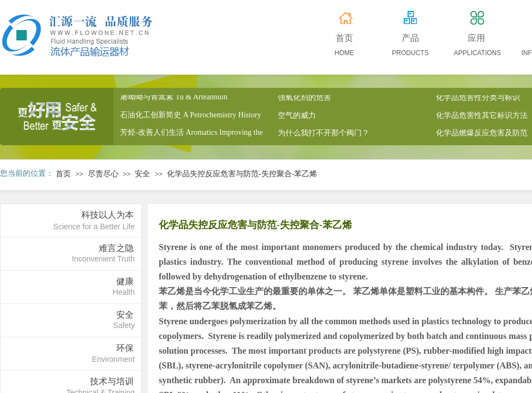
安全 (142, 174)
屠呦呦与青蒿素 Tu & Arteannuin (174, 99)
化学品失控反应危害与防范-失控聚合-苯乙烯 (242, 174)
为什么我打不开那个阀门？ (324, 135)
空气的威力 (297, 118)
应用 (476, 38)
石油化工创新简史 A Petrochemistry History (191, 117)
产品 (410, 38)
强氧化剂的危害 (304, 100)
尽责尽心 (103, 174)
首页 (63, 174)
